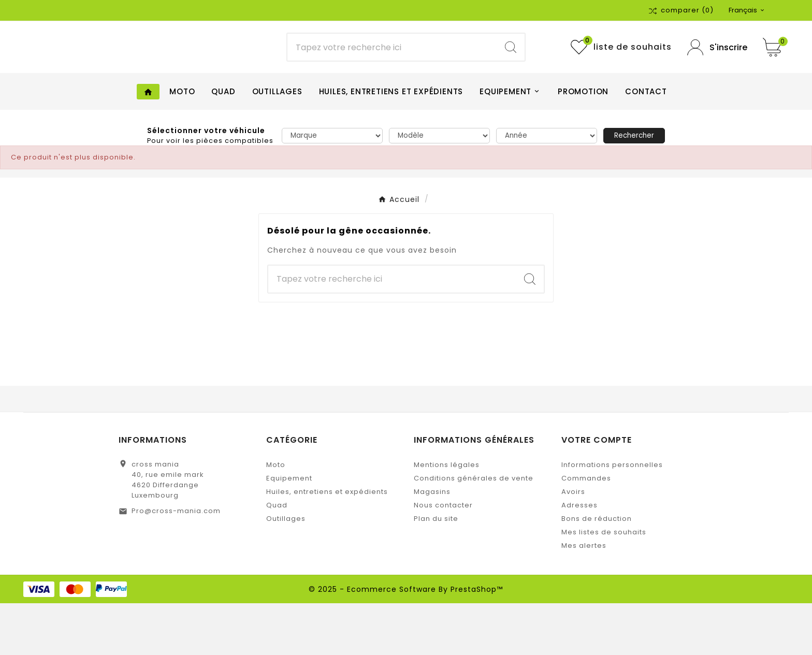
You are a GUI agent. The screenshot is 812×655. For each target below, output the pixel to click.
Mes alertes (584, 597)
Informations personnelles (612, 516)
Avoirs (573, 543)
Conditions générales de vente (474, 530)
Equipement (289, 530)
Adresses (579, 557)
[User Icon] (717, 73)
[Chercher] (392, 74)
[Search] (511, 74)
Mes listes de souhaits (604, 584)
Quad (277, 557)
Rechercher (634, 187)
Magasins (432, 543)
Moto (276, 516)
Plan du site (436, 570)
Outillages (286, 570)
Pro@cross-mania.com (176, 563)
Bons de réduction (597, 570)
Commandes (586, 530)
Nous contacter (443, 557)
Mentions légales (447, 516)
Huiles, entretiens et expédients (327, 543)
